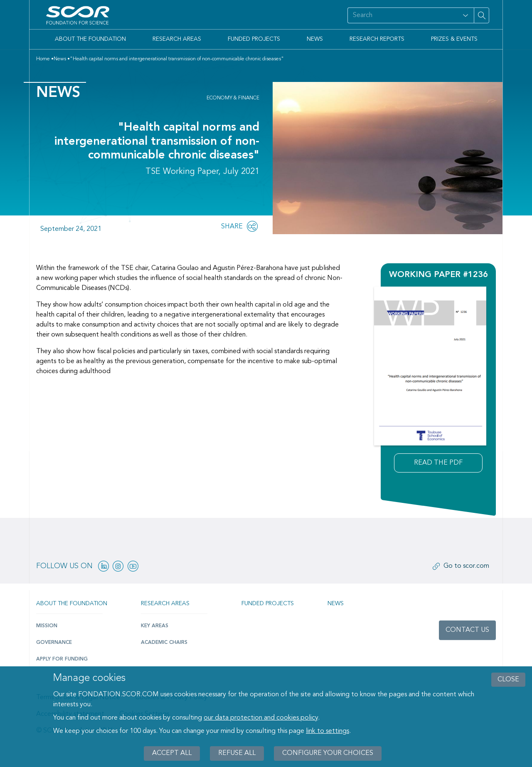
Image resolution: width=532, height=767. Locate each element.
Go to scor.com (466, 566)
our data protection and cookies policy (261, 718)
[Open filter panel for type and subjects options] (465, 15)
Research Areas (177, 39)
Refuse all (237, 753)
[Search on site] (402, 15)
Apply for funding (62, 659)
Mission (47, 626)
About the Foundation (90, 39)
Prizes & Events (454, 39)
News (315, 39)
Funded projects (268, 604)
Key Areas (155, 626)
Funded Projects (254, 39)
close (508, 680)
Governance (54, 643)
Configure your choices (328, 753)
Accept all (172, 753)
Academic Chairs (164, 643)
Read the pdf (438, 463)
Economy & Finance (233, 98)
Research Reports (377, 39)
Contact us (467, 630)
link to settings (328, 731)
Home (43, 59)
